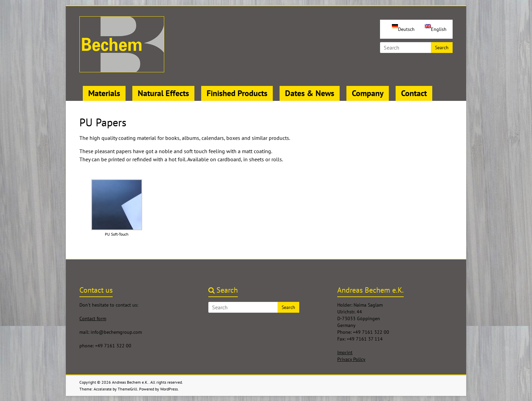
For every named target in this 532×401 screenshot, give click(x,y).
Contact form (93, 318)
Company (368, 93)
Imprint (345, 352)
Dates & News (310, 93)
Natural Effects (163, 93)
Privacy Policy (351, 359)
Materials (104, 93)
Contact (414, 93)
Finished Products (237, 93)
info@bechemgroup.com (116, 332)
